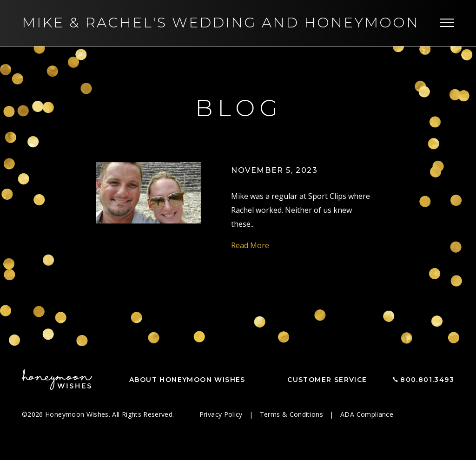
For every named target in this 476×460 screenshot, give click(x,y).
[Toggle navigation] (447, 23)
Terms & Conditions (293, 414)
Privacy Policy (222, 414)
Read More (250, 245)
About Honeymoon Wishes (187, 380)
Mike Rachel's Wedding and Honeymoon (221, 23)
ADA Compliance (367, 414)
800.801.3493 (427, 380)
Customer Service (327, 380)
